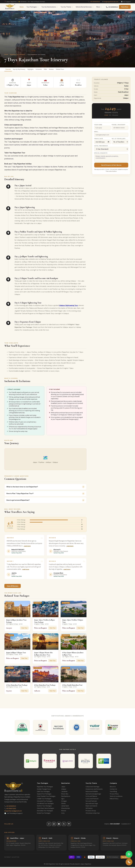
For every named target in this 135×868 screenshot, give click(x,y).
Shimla (63, 805)
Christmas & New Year (93, 814)
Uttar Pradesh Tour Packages (46, 797)
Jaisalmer (64, 793)
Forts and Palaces (91, 797)
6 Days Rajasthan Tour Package (17, 686)
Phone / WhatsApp (119, 126)
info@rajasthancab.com (111, 2)
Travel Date (99, 140)
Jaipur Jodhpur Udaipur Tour (16, 653)
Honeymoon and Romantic (94, 790)
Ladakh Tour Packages (44, 800)
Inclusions (49, 70)
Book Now (125, 7)
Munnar (64, 812)
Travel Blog (113, 793)
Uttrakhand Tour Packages (45, 805)
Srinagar (64, 802)
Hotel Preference (101, 147)
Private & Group (91, 812)
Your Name (98, 126)
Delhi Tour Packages (43, 793)
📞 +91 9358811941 (112, 7)
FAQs (58, 70)
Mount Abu (65, 795)
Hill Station (89, 809)
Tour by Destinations (50, 7)
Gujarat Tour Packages (44, 795)
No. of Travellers (119, 140)
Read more (27, 547)
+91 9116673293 (10, 809)
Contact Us (113, 790)
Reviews (66, 70)
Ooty (63, 814)
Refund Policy (114, 800)
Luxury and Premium (92, 800)
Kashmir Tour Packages (44, 807)
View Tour (24, 629)
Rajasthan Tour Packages (17, 54)
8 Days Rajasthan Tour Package (45, 686)
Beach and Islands (91, 807)
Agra (63, 800)
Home (22, 7)
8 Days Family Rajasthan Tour (72, 686)
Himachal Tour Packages (45, 802)
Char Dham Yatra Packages (46, 809)
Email (96, 133)
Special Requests (101, 154)
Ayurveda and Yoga (92, 805)
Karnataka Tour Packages (45, 812)
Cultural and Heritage (92, 788)
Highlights (38, 70)
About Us (113, 788)
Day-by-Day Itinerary (24, 70)
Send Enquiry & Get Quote (111, 166)
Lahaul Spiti (65, 807)
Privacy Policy (114, 795)
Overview (9, 70)
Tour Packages (32, 7)
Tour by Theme (67, 7)
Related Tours (78, 70)
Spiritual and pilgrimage (93, 795)
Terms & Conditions (116, 797)
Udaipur (64, 790)
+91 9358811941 (95, 2)
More (99, 7)
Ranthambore (66, 797)
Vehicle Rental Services (85, 7)
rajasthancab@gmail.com (13, 812)
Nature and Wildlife (92, 793)
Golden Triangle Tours (44, 790)
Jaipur (63, 788)
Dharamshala (65, 809)
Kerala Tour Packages (44, 814)
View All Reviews (13, 587)
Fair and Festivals (91, 802)
